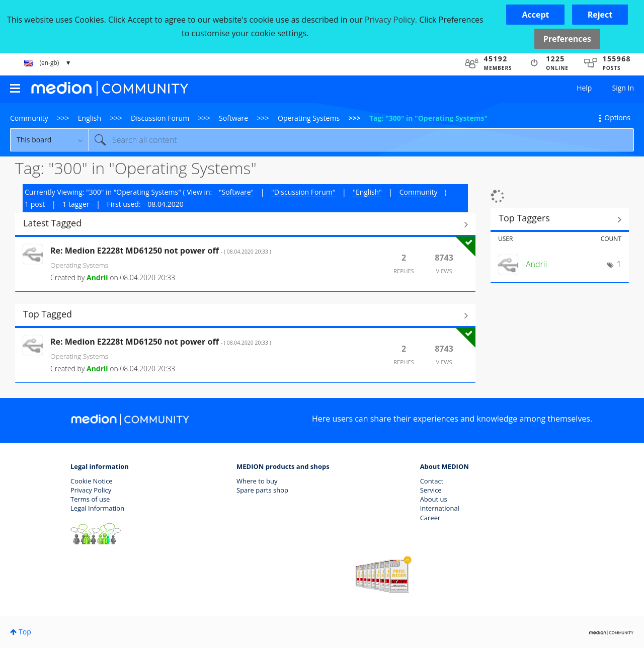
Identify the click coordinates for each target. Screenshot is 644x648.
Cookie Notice (92, 481)
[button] (535, 15)
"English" (367, 192)
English (90, 118)
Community (29, 118)
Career (430, 518)
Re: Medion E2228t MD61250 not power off (161, 251)
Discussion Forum (160, 118)
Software (233, 118)
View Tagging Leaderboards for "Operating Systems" (560, 219)
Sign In (623, 88)
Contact (432, 481)
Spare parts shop (262, 490)
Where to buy (257, 481)
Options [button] (617, 117)
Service (431, 490)
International (440, 508)
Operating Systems (309, 118)
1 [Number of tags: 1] (619, 264)
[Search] (361, 140)
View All (245, 224)
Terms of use (90, 499)
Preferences (567, 39)
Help (584, 88)
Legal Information (97, 508)
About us (434, 499)
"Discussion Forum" (303, 192)
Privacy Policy (91, 490)
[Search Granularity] (49, 140)
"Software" (236, 192)
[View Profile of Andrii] (97, 277)
